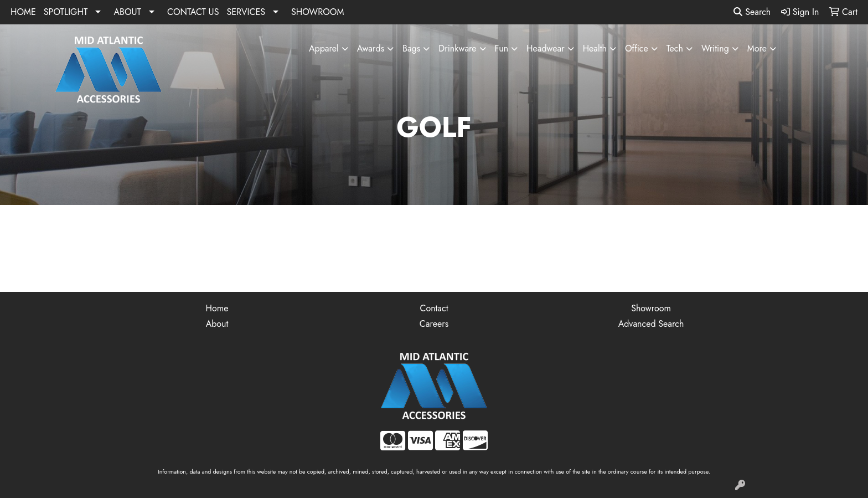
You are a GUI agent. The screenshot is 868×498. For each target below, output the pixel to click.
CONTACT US (193, 12)
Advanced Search (651, 324)
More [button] (757, 48)
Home (217, 308)
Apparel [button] (324, 48)
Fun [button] (502, 48)
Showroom (651, 308)
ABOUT (127, 12)
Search (752, 12)
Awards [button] (371, 48)
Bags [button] (411, 48)
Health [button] (595, 48)
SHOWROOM (317, 12)
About (217, 324)
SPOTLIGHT (66, 12)
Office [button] (637, 48)
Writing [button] (715, 48)
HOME (23, 12)
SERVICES (246, 12)
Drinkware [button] (457, 48)
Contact (434, 308)
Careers (434, 324)
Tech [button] (675, 48)
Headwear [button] (546, 48)
